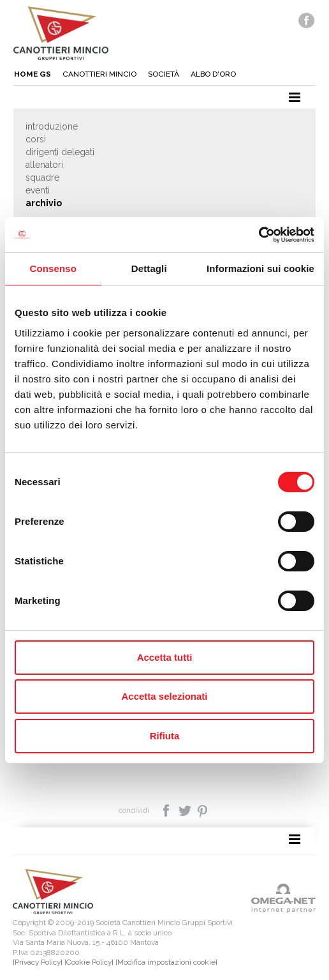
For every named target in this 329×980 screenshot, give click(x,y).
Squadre (42, 177)
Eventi (38, 190)
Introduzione (52, 126)
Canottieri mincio (99, 74)
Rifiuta (165, 736)
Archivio (44, 203)
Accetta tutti (165, 657)
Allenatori (44, 165)
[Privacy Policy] (38, 962)
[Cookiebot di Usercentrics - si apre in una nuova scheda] (259, 235)
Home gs (33, 74)
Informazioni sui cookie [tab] (260, 268)
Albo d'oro (213, 74)
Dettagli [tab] (149, 268)
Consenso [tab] (53, 268)
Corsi (36, 139)
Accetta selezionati (164, 696)
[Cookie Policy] (89, 962)
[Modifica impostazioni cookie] (166, 962)
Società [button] (164, 74)
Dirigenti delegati (60, 152)
